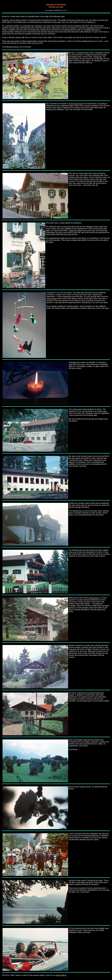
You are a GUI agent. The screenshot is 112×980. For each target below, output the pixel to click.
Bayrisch (98, 57)
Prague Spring (94, 598)
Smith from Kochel (76, 104)
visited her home (75, 231)
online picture (52, 299)
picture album (61, 975)
